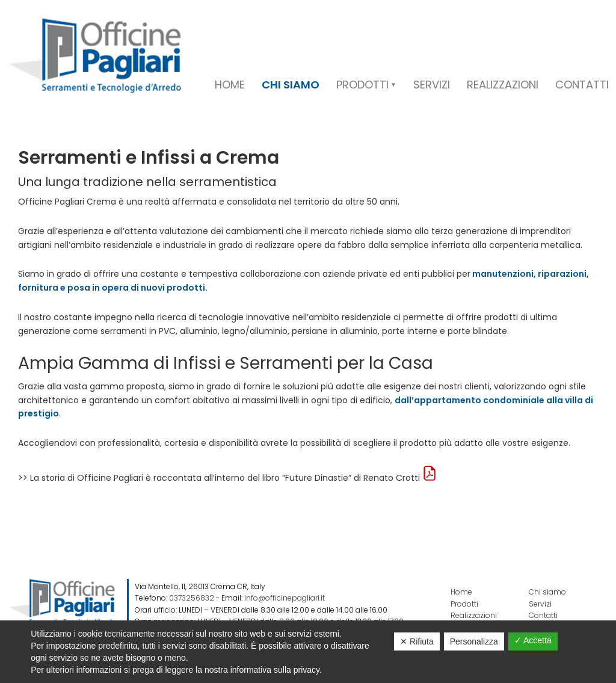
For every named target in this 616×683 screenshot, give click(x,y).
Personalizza (474, 641)
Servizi (540, 604)
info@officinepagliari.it (285, 598)
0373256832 (192, 598)
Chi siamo (547, 592)
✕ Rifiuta (417, 641)
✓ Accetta (533, 640)
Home (461, 592)
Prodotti (464, 604)
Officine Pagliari (95, 55)
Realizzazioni (474, 615)
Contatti (543, 615)
